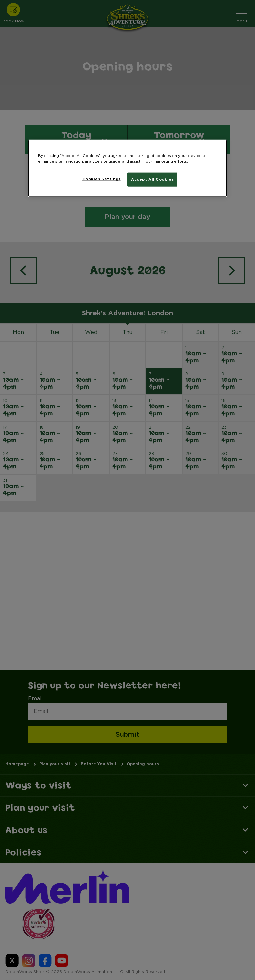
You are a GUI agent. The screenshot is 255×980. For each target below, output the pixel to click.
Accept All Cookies (152, 179)
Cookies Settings (101, 179)
